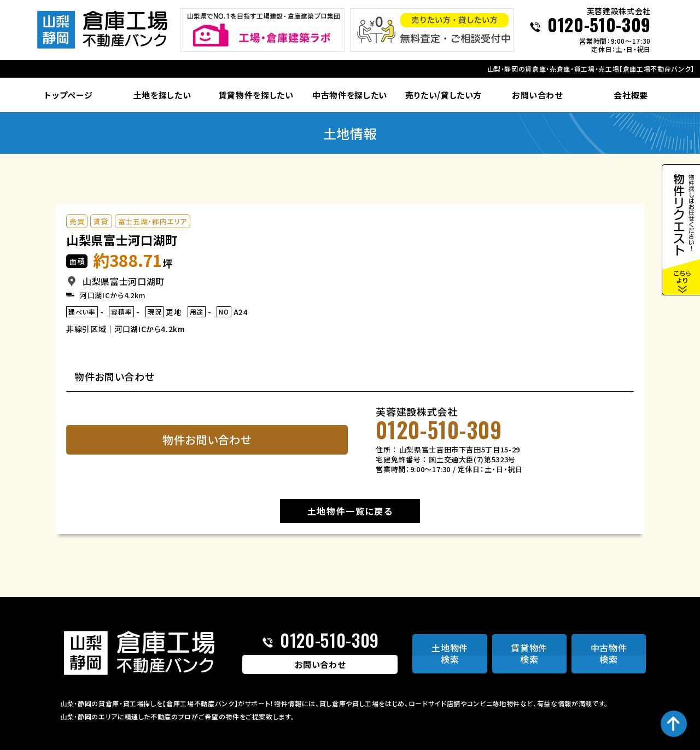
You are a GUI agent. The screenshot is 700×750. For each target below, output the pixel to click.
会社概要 (631, 95)
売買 (77, 221)
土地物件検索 (450, 653)
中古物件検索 (609, 653)
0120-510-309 (599, 26)
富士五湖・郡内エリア (153, 221)
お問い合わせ (537, 95)
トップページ (68, 95)
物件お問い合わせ (207, 440)
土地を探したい (162, 95)
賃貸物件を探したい (256, 95)
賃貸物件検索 (529, 653)
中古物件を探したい (350, 95)
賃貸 (101, 221)
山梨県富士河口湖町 (122, 240)
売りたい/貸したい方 (444, 95)
